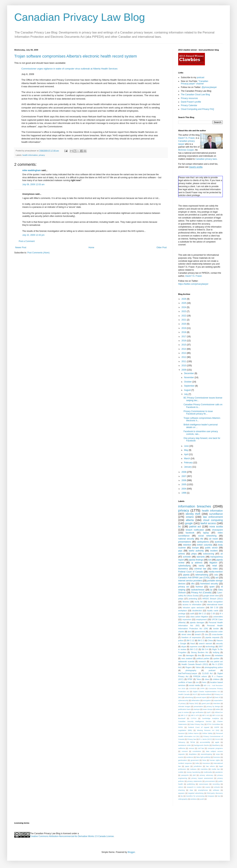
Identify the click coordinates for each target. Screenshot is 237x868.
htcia (204, 760)
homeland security (209, 584)
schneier (187, 557)
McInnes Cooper (186, 150)
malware (193, 769)
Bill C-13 (202, 614)
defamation (196, 700)
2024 (184, 307)
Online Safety (207, 733)
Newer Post (21, 247)
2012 (184, 357)
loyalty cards (213, 611)
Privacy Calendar (189, 105)
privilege (182, 614)
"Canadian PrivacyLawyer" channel (195, 82)
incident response (185, 763)
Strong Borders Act (200, 652)
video (215, 569)
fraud (193, 643)
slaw (191, 790)
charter (181, 632)
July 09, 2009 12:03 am (33, 184)
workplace (183, 611)
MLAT (195, 694)
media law (216, 769)
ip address (197, 563)
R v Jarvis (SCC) (205, 739)
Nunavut (181, 733)
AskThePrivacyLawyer (188, 673)
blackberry (216, 745)
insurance (206, 763)
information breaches (195, 506)
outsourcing (208, 554)
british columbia (205, 545)
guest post (206, 703)
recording (216, 784)
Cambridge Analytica (211, 718)
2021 (184, 320)
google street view (211, 596)
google (189, 523)
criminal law (200, 569)
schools (217, 787)
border (216, 629)
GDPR (217, 727)
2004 (184, 489)
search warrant (205, 643)
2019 (184, 328)
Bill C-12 (191, 640)
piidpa (181, 599)
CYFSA (194, 718)
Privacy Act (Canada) (201, 593)
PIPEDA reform (200, 676)
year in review (183, 712)
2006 (184, 480)
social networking (207, 536)
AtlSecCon (219, 712)
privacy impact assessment (202, 778)
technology (210, 647)
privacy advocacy (206, 775)
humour (199, 587)
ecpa (218, 754)
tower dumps (208, 709)
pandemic (219, 772)
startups (197, 709)
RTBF (190, 679)
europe (195, 548)
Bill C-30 (214, 608)
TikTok (193, 742)
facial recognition (215, 602)
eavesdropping (206, 754)
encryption (207, 700)
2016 (184, 341)
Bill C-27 (184, 715)
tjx (211, 590)
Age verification (198, 712)
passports (185, 775)
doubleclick (197, 611)
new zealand (187, 658)
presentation (198, 706)
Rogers (189, 667)
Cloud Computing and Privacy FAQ (197, 109)
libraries (186, 602)
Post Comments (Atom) (38, 253)
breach (198, 634)
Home (91, 247)
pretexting (193, 599)
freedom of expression (191, 637)
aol (217, 578)
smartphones (203, 790)
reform (181, 787)
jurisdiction (198, 766)
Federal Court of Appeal (199, 727)
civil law (201, 748)
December (189, 373)
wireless (194, 799)
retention (187, 545)
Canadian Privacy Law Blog (80, 17)
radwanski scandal (186, 661)
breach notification (195, 530)
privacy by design (213, 706)
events (181, 757)
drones (208, 655)
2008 (184, 472)
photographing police (214, 667)
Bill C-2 (201, 640)
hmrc (204, 682)
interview (217, 703)
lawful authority (196, 551)
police (181, 640)
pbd (194, 775)
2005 (184, 484)
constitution (197, 751)
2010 (184, 366)
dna (199, 655)
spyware (181, 793)
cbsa (207, 679)
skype (184, 647)
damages (190, 655)
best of (218, 697)
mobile (181, 772)
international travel (215, 604)
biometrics (183, 569)
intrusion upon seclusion (194, 608)
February (189, 463)
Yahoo (198, 667)
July (186, 394)
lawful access (208, 523)
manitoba (204, 769)
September (190, 386)
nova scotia (216, 526)
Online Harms (193, 733)
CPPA (202, 688)
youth (202, 799)
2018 (184, 332)
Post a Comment (27, 241)
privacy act (184, 587)
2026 (184, 299)
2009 (184, 370)
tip (182, 796)
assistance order (185, 745)
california (182, 748)
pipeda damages (197, 622)
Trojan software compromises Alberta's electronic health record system (76, 56)
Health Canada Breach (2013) (195, 664)
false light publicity (203, 757)
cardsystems (203, 542)
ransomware (204, 784)
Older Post (162, 247)
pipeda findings (196, 560)
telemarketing (202, 575)
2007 (184, 476)
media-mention (216, 572)
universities (218, 617)
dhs (193, 584)
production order (216, 632)
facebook (190, 533)
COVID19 (193, 688)
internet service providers (190, 581)
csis (216, 575)
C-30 (213, 614)
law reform (211, 766)
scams (208, 787)
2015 (184, 345)
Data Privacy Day (197, 724)
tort (210, 560)
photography (191, 670)
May (186, 450)
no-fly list (199, 602)
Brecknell (182, 718)
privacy (42, 155)
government (200, 632)
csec (180, 655)
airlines (182, 554)
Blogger (131, 852)
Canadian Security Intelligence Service (195, 721)
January (188, 467)
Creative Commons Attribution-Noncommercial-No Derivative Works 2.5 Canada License (72, 836)
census (191, 748)
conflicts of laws (185, 682)
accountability (205, 742)
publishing (191, 784)
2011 (184, 361)
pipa (180, 551)
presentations (185, 542)
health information (30, 155)
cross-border (217, 634)
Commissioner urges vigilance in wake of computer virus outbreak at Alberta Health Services (69, 69)
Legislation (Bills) (185, 730)
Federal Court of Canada (190, 572)
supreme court (196, 647)
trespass (211, 796)
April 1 (209, 712)
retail (215, 566)
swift (192, 614)
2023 (184, 311)
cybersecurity (183, 700)
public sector (211, 548)
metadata (219, 655)
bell (211, 697)
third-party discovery (215, 793)
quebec (216, 658)
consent (185, 751)
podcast (200, 77)
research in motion (194, 787)
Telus (199, 679)
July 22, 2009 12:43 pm (33, 235)
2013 (184, 353)
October (188, 382)
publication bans (184, 709)
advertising (189, 697)
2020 (184, 324)
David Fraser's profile (191, 102)
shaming (181, 790)
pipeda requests (212, 637)
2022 (184, 316)
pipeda (186, 575)
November (189, 377)
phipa (194, 554)
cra (197, 682)
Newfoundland (206, 694)
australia (219, 542)
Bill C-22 (194, 649)
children (216, 679)
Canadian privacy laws (206, 159)
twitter (218, 709)
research (202, 661)
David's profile (196, 167)
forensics (217, 757)
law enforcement (213, 517)
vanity (201, 566)
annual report (201, 697)
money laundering (193, 772)
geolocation (183, 760)
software (216, 790)
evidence (190, 757)
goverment (195, 760)
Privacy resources (189, 98)
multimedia (208, 772)
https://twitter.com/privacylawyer (193, 284)
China (210, 640)
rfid (202, 539)
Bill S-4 (205, 649)
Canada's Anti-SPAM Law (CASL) (194, 578)
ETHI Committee (214, 724)
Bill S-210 (216, 715)
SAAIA (218, 739)
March (187, 458)
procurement (210, 781)
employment (201, 619)
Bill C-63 (206, 715)
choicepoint (217, 530)
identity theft (193, 514)
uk (222, 554)
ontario (190, 517)
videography (183, 799)
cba (206, 634)
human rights (215, 760)
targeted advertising (196, 793)
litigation (213, 563)
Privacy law (192, 739)
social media (195, 685)
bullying (216, 652)
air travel (214, 539)
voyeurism (187, 619)
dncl (190, 632)
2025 (184, 303)
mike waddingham (32, 170)
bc (180, 526)
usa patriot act (217, 661)
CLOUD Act (207, 673)
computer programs (215, 748)
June (187, 446)
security (219, 643)
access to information (192, 604)
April (186, 454)
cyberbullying (184, 566)
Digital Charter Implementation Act (206, 691)
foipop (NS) (194, 703)
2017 (184, 337)
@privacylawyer (209, 87)
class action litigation (199, 617)
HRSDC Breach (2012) (213, 599)
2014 (184, 349)
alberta (190, 520)
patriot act (195, 526)
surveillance (216, 514)
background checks (201, 745)
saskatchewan (198, 590)
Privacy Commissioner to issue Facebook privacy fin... (198, 413)
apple (217, 742)
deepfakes (193, 754)
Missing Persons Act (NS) (208, 730)
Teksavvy (182, 742)
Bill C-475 (195, 715)
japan (187, 766)
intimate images (184, 706)
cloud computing (213, 520)
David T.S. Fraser (186, 138)
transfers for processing (195, 796)
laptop (206, 533)
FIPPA (181, 727)
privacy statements (195, 781)
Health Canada (184, 694)
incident (214, 551)
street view (186, 634)
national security (186, 539)
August (188, 390)
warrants (201, 557)
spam (212, 587)
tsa (219, 796)
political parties (203, 658)
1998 (184, 493)
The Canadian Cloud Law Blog (195, 95)
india (197, 763)
